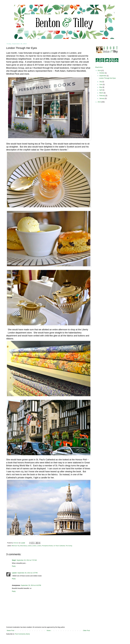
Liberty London (32, 546)
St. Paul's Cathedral (59, 546)
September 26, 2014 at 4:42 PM (31, 585)
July (101, 82)
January (102, 98)
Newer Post (10, 631)
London (39, 546)
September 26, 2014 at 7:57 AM (27, 560)
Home (49, 631)
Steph (14, 560)
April (101, 90)
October (102, 73)
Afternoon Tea (16, 546)
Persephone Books (47, 546)
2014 (99, 71)
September (103, 76)
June (101, 85)
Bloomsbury (24, 546)
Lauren (14, 573)
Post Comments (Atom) (22, 634)
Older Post (86, 631)
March (102, 93)
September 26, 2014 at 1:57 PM (27, 573)
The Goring (69, 546)
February (102, 96)
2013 (99, 102)
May (101, 87)
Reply (14, 566)
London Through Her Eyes (107, 78)
